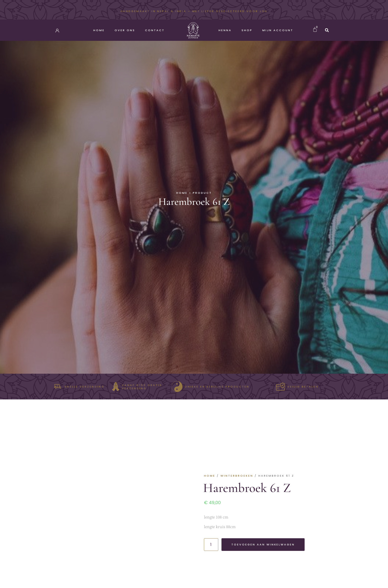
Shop (247, 30)
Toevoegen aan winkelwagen (263, 544)
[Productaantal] (211, 545)
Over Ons (125, 30)
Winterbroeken (237, 476)
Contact (155, 30)
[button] (327, 30)
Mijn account (278, 30)
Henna (225, 30)
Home (99, 30)
